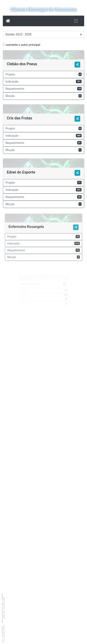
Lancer (4, 617)
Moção (43, 96)
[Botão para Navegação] (76, 21)
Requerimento (43, 89)
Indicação (43, 82)
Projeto (43, 74)
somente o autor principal (23, 45)
